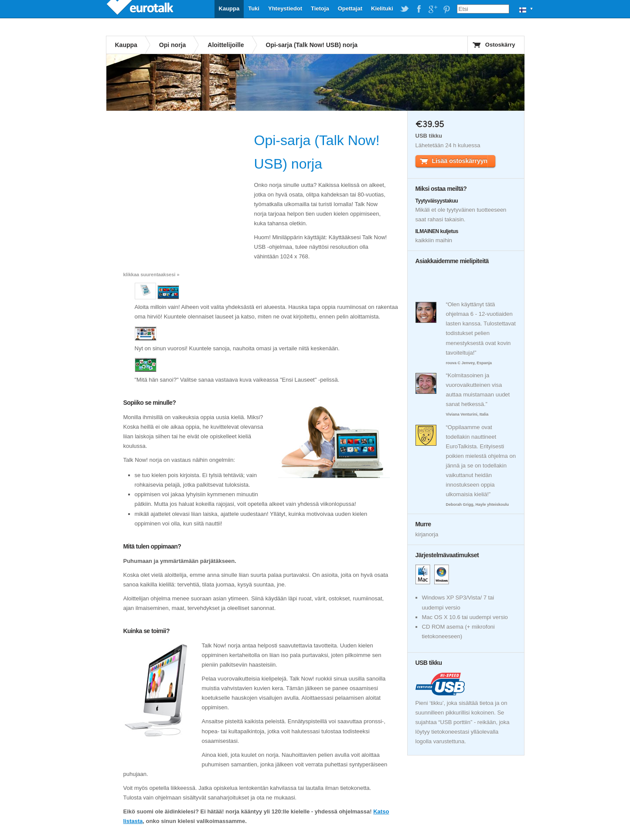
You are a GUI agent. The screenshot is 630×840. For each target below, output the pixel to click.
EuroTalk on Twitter (405, 9)
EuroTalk (141, 9)
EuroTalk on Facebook (419, 9)
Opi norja (172, 45)
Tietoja (320, 8)
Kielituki (382, 8)
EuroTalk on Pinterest (446, 9)
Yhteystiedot (285, 8)
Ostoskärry (500, 45)
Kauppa (229, 8)
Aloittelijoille (226, 45)
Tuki (254, 8)
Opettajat (350, 8)
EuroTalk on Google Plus (432, 9)
